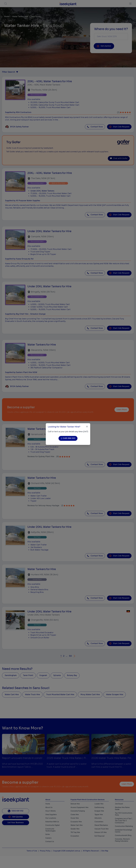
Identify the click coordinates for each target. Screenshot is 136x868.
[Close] (87, 427)
